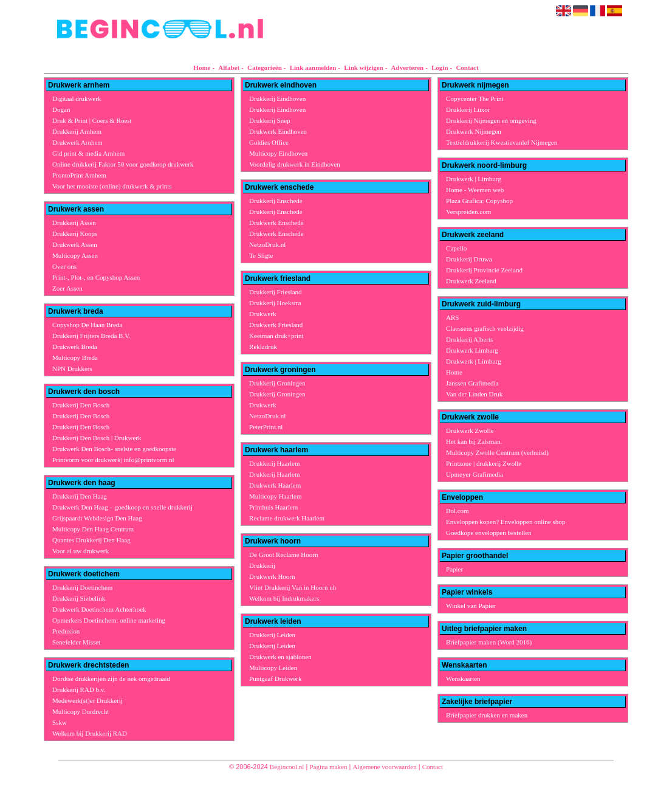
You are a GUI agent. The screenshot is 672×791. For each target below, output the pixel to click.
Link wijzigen (363, 67)
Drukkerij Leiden (272, 635)
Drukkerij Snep (270, 120)
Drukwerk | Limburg (474, 179)
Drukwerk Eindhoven (278, 131)
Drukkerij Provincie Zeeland (484, 270)
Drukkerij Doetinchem (82, 587)
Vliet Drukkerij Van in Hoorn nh (293, 587)
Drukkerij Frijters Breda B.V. (91, 336)
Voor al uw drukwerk (81, 551)
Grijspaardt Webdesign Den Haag (97, 518)
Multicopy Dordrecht (81, 711)
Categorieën (265, 67)
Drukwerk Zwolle (470, 430)
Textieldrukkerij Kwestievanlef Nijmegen (502, 142)
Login (440, 67)
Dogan (61, 109)
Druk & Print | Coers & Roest (92, 120)
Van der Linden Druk (474, 394)
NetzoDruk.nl (267, 244)
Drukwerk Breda (75, 347)
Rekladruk (263, 347)
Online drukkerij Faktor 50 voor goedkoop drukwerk (123, 164)
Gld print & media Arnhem (88, 153)
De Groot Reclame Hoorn (283, 554)
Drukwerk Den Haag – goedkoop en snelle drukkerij (122, 507)
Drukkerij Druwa (469, 259)
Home (202, 67)
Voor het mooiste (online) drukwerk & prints (112, 186)
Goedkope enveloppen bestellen (489, 533)
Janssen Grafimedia (472, 383)
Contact (467, 67)
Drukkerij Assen (74, 223)
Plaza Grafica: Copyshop (479, 201)
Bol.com (458, 511)
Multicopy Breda (75, 358)
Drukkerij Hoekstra (275, 303)
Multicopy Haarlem (275, 496)
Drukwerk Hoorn (272, 576)
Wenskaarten (463, 679)
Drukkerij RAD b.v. (79, 689)
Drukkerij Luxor (468, 109)
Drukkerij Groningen (277, 383)
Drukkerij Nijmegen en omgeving (491, 120)
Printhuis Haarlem (273, 507)
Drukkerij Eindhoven (277, 98)
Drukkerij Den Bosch (81, 405)
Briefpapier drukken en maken (487, 715)
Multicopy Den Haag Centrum (93, 529)
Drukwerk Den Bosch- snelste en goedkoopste (114, 449)
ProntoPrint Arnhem (79, 175)
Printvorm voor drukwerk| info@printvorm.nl (113, 460)
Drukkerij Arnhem (77, 131)
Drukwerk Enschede (276, 223)
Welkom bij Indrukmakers (284, 598)
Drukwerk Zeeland (471, 281)
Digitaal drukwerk (77, 98)
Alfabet (229, 67)
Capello (456, 248)
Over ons (64, 266)
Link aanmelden (313, 67)
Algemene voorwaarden (384, 767)
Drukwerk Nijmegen (474, 131)
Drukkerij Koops (75, 233)
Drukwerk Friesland (276, 325)
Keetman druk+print (276, 336)
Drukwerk (263, 314)
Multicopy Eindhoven (278, 153)
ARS (452, 317)
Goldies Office (269, 142)
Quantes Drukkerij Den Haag (91, 540)
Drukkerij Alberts (469, 339)
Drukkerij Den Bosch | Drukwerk (97, 438)
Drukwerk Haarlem (275, 485)
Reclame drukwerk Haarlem (287, 518)
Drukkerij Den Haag (80, 496)
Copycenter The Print (475, 98)
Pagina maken (328, 767)
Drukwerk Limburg (472, 350)
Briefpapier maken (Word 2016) (489, 642)
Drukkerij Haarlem (274, 463)
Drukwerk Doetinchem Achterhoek (99, 609)
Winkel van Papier (471, 606)
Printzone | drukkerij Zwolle (484, 463)
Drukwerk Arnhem (77, 142)
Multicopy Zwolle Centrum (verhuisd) (497, 452)
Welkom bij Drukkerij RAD (90, 733)
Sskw (60, 722)
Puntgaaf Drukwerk (275, 679)
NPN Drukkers (72, 368)
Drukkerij (262, 565)
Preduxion (66, 631)
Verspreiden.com (468, 212)
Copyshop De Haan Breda (87, 325)
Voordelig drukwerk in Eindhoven (295, 164)
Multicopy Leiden (273, 668)
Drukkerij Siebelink (79, 598)
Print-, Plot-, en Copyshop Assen (96, 277)
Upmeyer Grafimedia (475, 474)
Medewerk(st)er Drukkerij (87, 700)
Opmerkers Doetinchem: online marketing (109, 620)
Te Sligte (261, 255)
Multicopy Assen (75, 255)
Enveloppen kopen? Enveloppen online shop (506, 522)
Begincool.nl (287, 767)
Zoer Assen (67, 288)
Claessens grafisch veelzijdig (485, 328)
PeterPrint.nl (266, 427)
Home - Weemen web (475, 190)
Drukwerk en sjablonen (280, 657)
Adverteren (408, 67)
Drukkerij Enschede (276, 201)
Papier (454, 569)
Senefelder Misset (76, 642)
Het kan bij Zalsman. (474, 441)
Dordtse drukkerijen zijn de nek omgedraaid (111, 679)
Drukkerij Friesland (275, 292)
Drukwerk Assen (75, 244)
